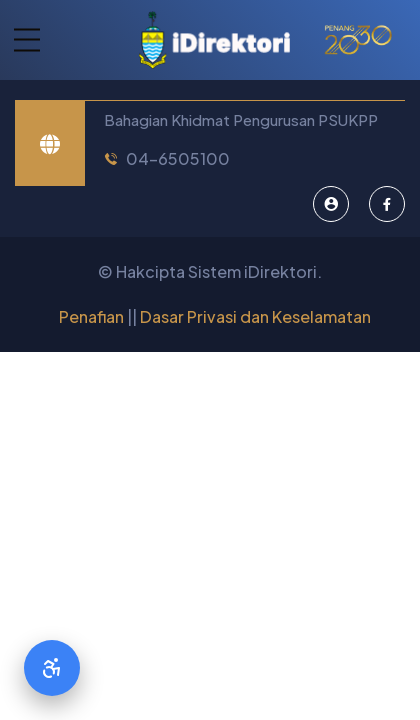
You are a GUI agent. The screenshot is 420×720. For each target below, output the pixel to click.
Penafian (91, 316)
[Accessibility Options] (52, 668)
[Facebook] (387, 204)
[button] (20, 40)
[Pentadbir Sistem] (331, 204)
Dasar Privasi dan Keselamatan (255, 316)
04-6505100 (178, 158)
